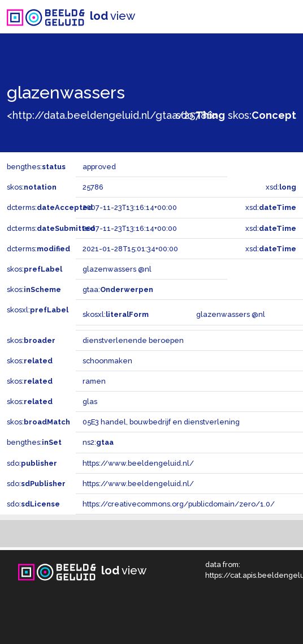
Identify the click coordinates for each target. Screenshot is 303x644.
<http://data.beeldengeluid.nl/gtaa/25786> (112, 115)
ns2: (98, 442)
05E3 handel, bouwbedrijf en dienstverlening (161, 422)
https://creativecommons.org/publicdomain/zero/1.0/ (179, 504)
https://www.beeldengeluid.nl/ (138, 463)
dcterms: (50, 207)
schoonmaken (107, 361)
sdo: (200, 115)
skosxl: (38, 310)
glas (90, 402)
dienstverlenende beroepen (133, 340)
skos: (262, 115)
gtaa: (118, 289)
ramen (94, 381)
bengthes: (36, 167)
